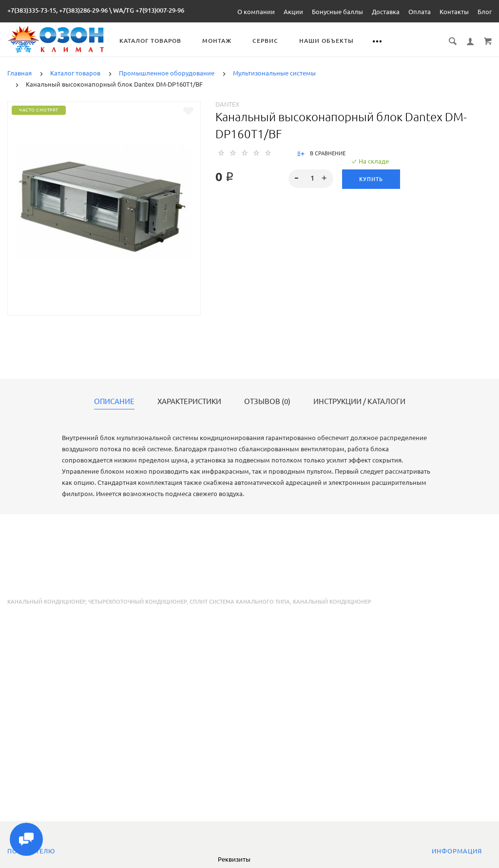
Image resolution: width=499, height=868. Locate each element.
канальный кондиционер (332, 602)
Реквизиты (234, 859)
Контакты (454, 12)
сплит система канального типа (240, 602)
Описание (114, 402)
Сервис (265, 41)
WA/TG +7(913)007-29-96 (149, 10)
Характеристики (189, 402)
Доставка (386, 12)
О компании (256, 12)
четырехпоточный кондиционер (137, 602)
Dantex (227, 104)
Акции (293, 12)
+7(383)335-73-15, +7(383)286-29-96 (58, 10)
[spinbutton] (311, 179)
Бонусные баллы (337, 12)
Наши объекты (326, 41)
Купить (371, 179)
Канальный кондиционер (46, 602)
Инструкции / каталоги (359, 402)
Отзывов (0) (267, 402)
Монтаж (217, 41)
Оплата (420, 12)
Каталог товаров (150, 41)
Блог (485, 12)
